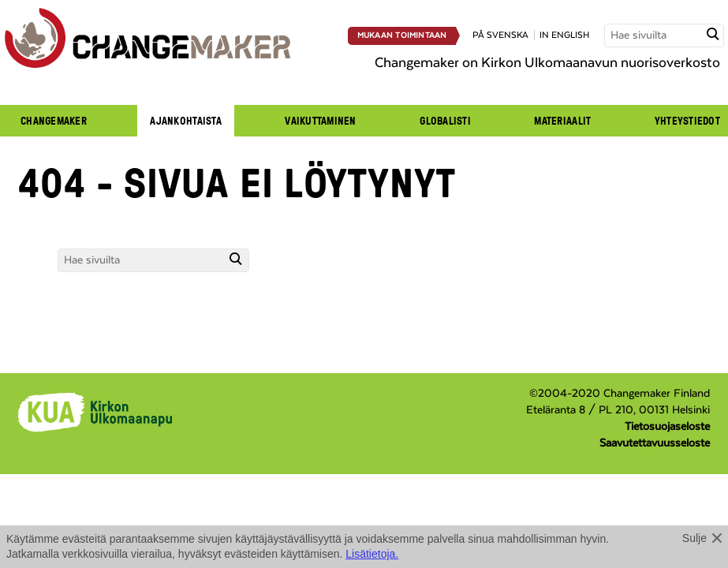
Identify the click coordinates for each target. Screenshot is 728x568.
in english (564, 35)
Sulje (694, 538)
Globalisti (445, 121)
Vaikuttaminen (320, 121)
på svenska (500, 35)
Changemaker (54, 121)
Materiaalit (562, 121)
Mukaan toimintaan (402, 35)
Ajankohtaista (185, 121)
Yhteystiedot (687, 121)
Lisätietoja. (372, 554)
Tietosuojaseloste (667, 427)
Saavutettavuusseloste (655, 443)
